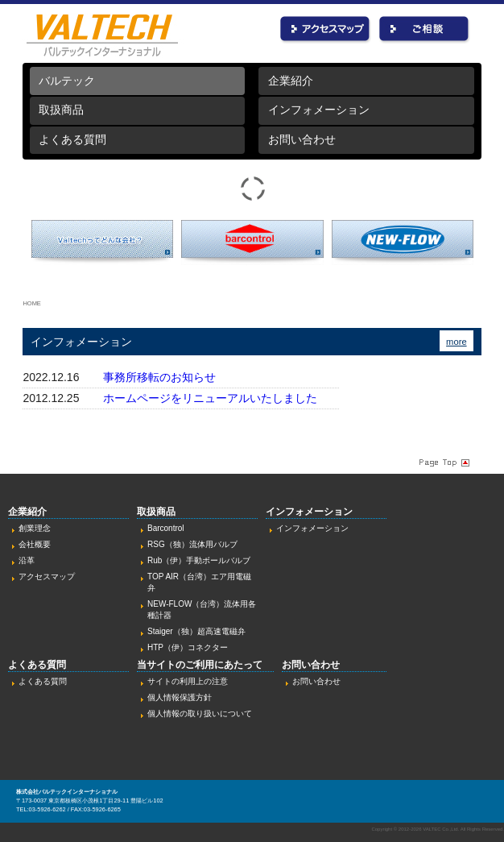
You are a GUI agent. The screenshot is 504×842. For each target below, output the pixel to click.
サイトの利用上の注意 (188, 681)
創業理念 (35, 528)
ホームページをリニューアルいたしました (210, 398)
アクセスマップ (47, 577)
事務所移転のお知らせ (159, 377)
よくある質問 (72, 139)
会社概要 (35, 544)
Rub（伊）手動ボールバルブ (199, 560)
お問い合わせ (425, 30)
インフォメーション (319, 110)
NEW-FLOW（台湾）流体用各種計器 (202, 610)
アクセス (326, 30)
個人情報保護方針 (180, 697)
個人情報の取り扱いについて (200, 713)
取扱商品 (61, 110)
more (456, 342)
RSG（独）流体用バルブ (192, 544)
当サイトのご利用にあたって (200, 665)
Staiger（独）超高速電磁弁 (196, 631)
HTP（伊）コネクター (188, 647)
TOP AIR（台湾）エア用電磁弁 (199, 582)
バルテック (67, 81)
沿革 (27, 560)
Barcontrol (166, 528)
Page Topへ (443, 462)
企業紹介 (291, 81)
